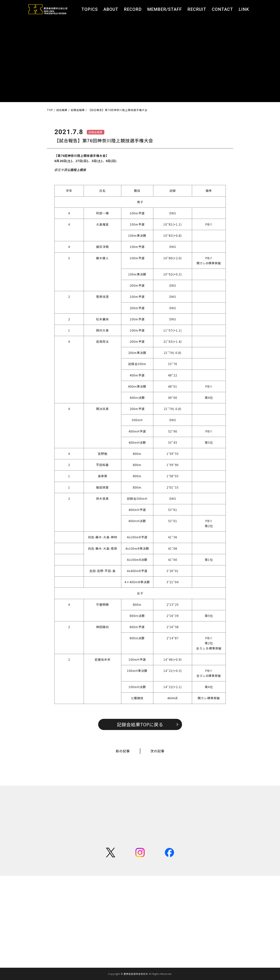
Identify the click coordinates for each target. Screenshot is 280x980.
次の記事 (157, 751)
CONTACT (222, 9)
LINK (244, 9)
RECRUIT (197, 9)
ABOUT (111, 9)
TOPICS (90, 9)
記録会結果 (95, 132)
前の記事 (123, 751)
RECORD (133, 9)
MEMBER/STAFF (164, 9)
